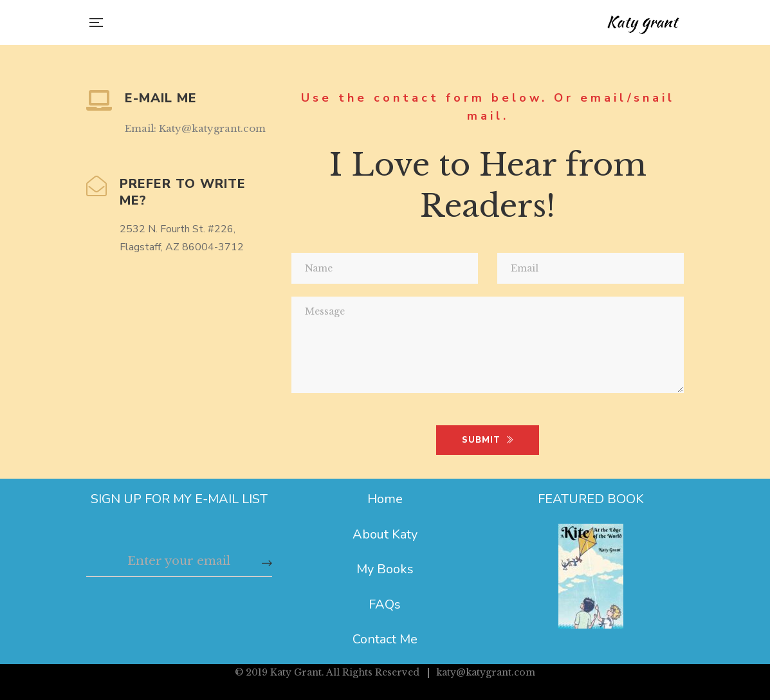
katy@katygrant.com (486, 672)
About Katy (385, 534)
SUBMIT (488, 440)
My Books (385, 569)
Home (385, 499)
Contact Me (385, 639)
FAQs (385, 604)
